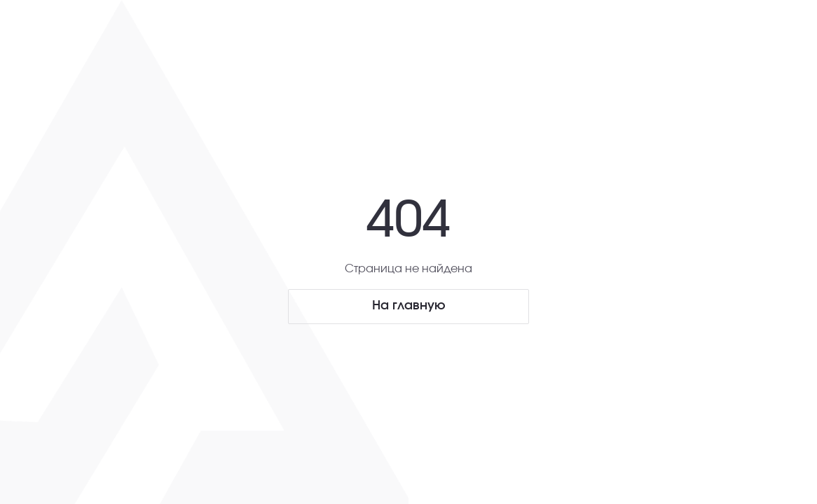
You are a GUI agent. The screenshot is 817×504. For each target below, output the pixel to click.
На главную (409, 306)
